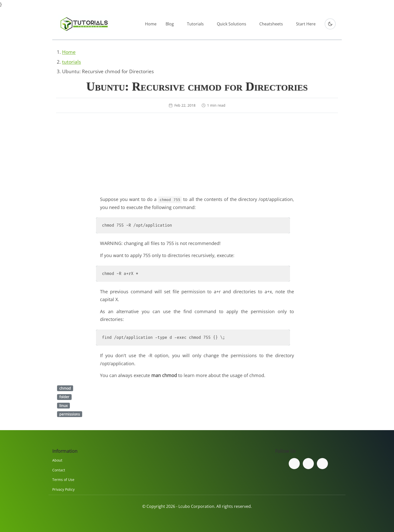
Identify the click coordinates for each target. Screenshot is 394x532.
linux (63, 406)
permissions (70, 414)
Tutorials (195, 24)
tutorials (71, 62)
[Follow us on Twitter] (308, 464)
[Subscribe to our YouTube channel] (322, 464)
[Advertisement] (197, 156)
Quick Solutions (232, 24)
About (57, 460)
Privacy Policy (63, 489)
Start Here (306, 24)
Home (151, 24)
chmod (65, 388)
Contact (59, 470)
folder (64, 397)
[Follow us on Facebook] (294, 464)
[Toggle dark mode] (330, 24)
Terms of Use (63, 480)
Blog (170, 24)
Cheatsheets (271, 24)
